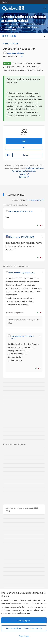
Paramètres (24, 636)
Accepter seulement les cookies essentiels (24, 628)
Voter (32, 141)
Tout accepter (24, 620)
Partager (24, 174)
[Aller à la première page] (13, 8)
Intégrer (24, 177)
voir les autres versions (35, 168)
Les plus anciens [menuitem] (35, 200)
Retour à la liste (11, 43)
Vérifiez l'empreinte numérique (24, 171)
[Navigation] (44, 8)
